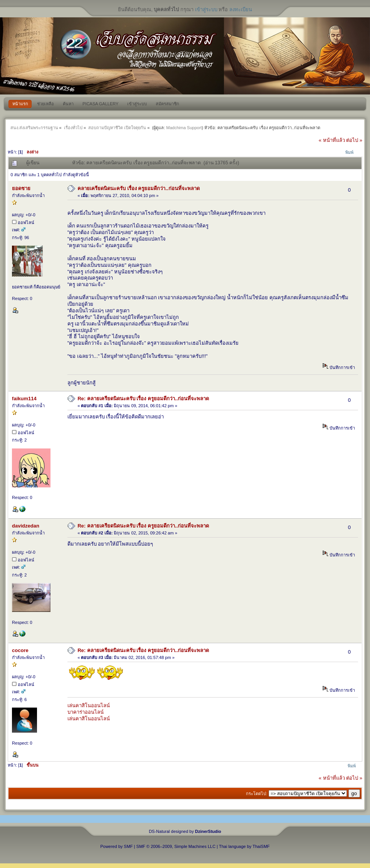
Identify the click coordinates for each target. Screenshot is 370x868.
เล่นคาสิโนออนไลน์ (89, 705)
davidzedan (26, 526)
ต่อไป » (354, 140)
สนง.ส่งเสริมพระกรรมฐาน (34, 128)
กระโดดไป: (256, 794)
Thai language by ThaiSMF (244, 846)
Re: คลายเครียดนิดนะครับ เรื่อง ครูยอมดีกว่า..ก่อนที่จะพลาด (143, 399)
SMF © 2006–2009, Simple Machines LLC (176, 846)
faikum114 (24, 399)
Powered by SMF (116, 846)
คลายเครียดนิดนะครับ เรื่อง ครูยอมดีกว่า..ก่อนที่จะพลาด (138, 188)
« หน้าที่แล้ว (332, 140)
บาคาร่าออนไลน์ (86, 712)
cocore (20, 650)
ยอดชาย (21, 188)
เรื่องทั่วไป (73, 128)
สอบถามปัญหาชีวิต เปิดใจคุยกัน (117, 128)
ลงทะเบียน (241, 9)
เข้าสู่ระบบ (206, 9)
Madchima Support (184, 128)
